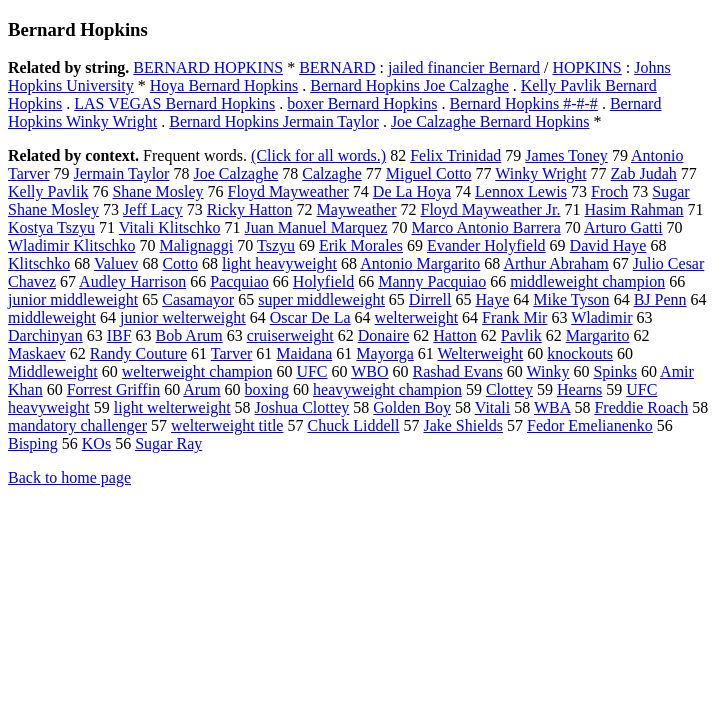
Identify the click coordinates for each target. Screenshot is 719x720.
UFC (311, 371)
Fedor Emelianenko (590, 425)
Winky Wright (540, 173)
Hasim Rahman (634, 209)
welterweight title (227, 425)
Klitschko (39, 263)
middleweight (52, 317)
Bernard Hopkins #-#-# (523, 103)
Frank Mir (514, 317)
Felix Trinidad (455, 155)
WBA (552, 407)
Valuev (116, 263)
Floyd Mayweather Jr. (491, 209)
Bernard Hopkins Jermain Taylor (274, 121)
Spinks (615, 371)
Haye (492, 299)
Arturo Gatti (623, 227)
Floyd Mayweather (288, 191)
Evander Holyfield (486, 245)
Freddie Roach (641, 407)
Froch (609, 191)
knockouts (580, 353)
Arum (201, 389)
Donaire (384, 335)
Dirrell (430, 299)
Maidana (304, 353)
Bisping (33, 443)
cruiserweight (290, 335)
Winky (547, 371)
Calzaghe (332, 173)
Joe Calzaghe (235, 173)
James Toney (566, 155)
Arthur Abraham (555, 263)
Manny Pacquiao (432, 281)
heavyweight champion (387, 389)
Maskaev (37, 353)
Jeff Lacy (153, 209)
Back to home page (69, 477)
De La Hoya (412, 191)
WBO (369, 371)
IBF (119, 335)
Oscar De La (310, 317)
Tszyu (276, 245)
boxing (267, 389)
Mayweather (357, 209)
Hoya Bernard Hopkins (224, 85)
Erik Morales (361, 245)
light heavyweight (279, 263)
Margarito (598, 335)
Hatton (455, 335)
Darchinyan (45, 335)
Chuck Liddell (353, 425)
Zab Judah (644, 173)
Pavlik (521, 335)
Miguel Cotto (429, 173)
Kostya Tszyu (51, 227)
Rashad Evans (458, 371)
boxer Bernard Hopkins (362, 103)
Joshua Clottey (302, 407)
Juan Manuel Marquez (315, 227)
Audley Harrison (132, 281)
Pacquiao (239, 281)
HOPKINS (586, 67)
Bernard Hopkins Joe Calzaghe (409, 85)
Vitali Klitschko (170, 227)
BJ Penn (660, 299)
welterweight (417, 317)
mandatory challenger (77, 425)
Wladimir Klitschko (72, 245)
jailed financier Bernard (464, 67)
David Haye (608, 245)
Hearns (579, 389)
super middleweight (321, 299)
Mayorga (384, 353)
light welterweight (172, 407)
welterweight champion (197, 371)
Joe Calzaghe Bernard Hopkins (490, 121)
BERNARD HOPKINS (208, 67)
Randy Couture (138, 353)
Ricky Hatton (250, 209)
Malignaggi (197, 245)
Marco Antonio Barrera (486, 227)
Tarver (232, 353)
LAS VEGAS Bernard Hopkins (174, 103)
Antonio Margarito (420, 263)
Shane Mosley (157, 191)
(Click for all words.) (318, 155)
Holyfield (323, 281)
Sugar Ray (168, 443)
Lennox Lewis (521, 191)
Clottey (509, 389)
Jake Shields (463, 425)
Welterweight (481, 353)
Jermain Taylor (122, 173)
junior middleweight (73, 299)
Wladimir (601, 317)
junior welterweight (183, 317)
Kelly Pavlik (48, 191)
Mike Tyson (571, 299)
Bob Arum (189, 335)
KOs (96, 443)
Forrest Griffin (113, 389)
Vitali (492, 407)
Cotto (180, 263)
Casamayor (198, 299)
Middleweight (53, 371)
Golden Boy (412, 407)
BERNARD (337, 67)
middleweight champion (587, 281)
